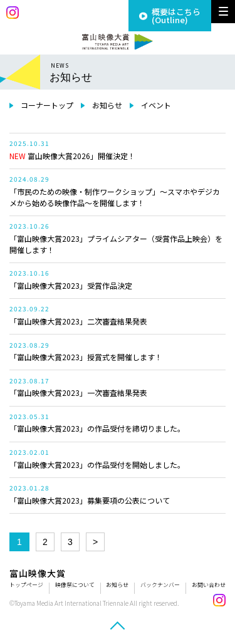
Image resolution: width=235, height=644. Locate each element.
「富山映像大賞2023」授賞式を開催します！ (86, 357)
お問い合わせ (209, 585)
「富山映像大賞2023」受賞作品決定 (71, 285)
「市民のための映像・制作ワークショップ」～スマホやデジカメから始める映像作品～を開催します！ (115, 197)
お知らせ (107, 105)
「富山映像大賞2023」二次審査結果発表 (78, 321)
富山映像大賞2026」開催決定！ (72, 156)
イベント (156, 105)
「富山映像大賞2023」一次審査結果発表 (78, 392)
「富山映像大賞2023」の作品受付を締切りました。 (97, 428)
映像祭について (75, 585)
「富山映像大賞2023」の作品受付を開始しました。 (97, 465)
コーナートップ (47, 105)
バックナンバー (160, 585)
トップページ (26, 585)
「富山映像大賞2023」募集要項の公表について (90, 500)
